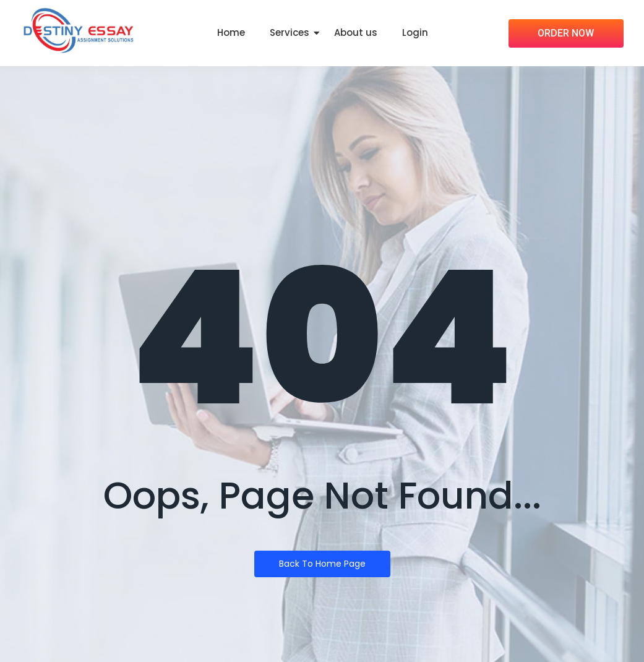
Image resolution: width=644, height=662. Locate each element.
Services (290, 32)
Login (415, 32)
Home (231, 32)
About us (356, 32)
